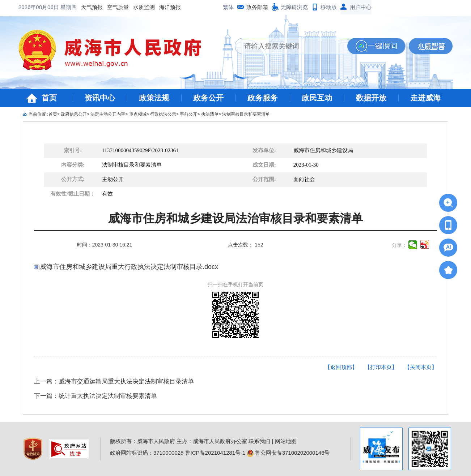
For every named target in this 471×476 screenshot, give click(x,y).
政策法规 (154, 98)
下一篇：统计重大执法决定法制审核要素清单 (96, 396)
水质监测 (86, 7)
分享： (399, 245)
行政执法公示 (163, 114)
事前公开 (188, 114)
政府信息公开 (74, 114)
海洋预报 (112, 7)
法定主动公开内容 (108, 114)
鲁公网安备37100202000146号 (288, 453)
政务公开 (208, 98)
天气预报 (34, 7)
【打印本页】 (381, 367)
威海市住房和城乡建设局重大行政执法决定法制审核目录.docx (126, 267)
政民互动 (317, 98)
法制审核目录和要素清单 (246, 114)
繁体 (228, 7)
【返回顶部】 (341, 367)
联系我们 (259, 441)
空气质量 (60, 7)
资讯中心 (100, 98)
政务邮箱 (257, 7)
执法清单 (210, 114)
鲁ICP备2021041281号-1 (215, 453)
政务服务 (263, 98)
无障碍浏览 (294, 7)
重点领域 (138, 114)
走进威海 (425, 98)
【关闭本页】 (421, 367)
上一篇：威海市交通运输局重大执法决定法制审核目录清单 (114, 381)
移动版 (329, 7)
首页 (49, 98)
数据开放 (371, 98)
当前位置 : (39, 114)
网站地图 (286, 441)
